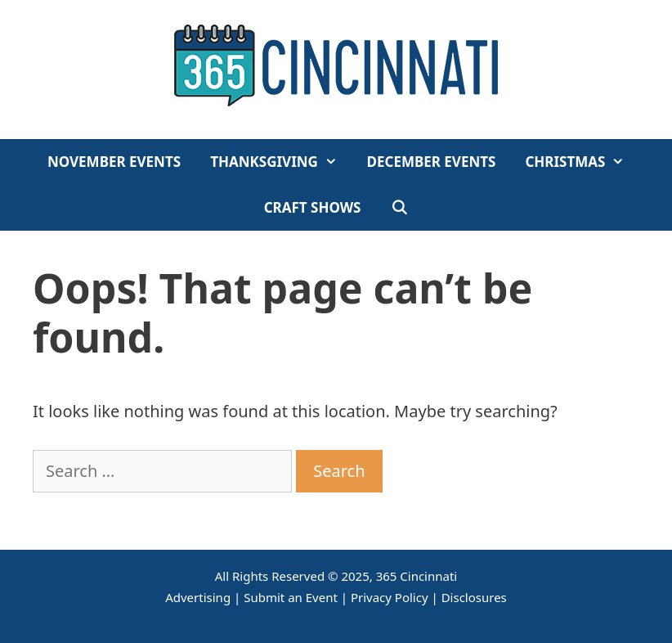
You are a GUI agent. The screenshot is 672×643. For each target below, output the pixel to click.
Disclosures (474, 597)
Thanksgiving (281, 162)
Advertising (198, 597)
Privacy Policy (390, 597)
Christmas (582, 162)
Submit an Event (291, 597)
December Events (432, 162)
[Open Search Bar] (400, 208)
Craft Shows (313, 207)
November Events (114, 162)
